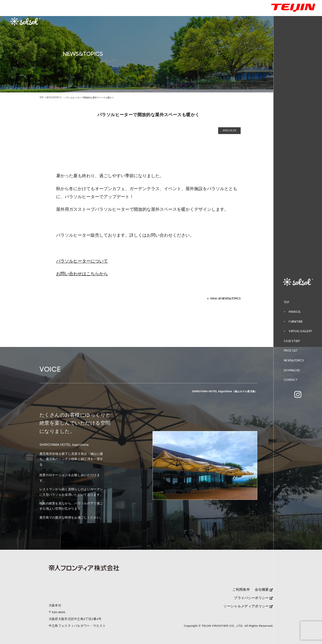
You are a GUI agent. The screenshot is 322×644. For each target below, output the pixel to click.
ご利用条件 (241, 589)
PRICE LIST (291, 351)
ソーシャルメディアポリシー (248, 606)
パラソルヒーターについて (82, 261)
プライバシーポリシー (253, 598)
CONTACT (291, 380)
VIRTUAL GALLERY (300, 331)
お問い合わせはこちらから (82, 274)
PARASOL (295, 312)
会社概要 (264, 589)
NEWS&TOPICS (294, 361)
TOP (286, 302)
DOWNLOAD (292, 370)
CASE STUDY (292, 341)
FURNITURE (296, 322)
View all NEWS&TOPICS (225, 299)
